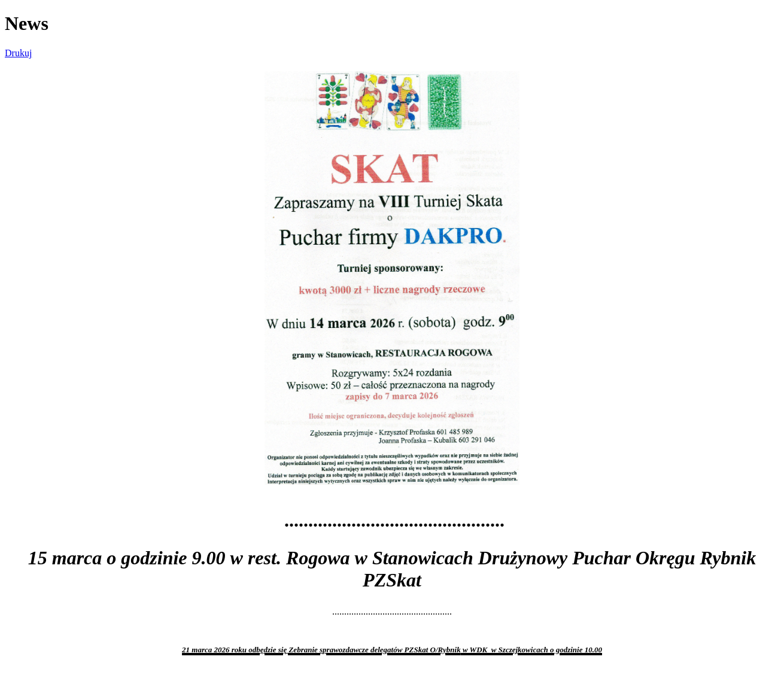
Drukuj (18, 53)
